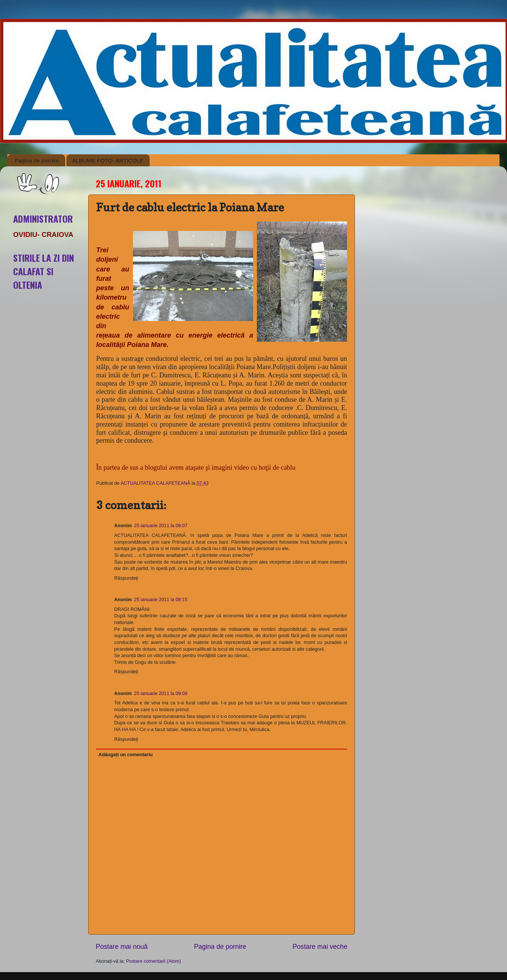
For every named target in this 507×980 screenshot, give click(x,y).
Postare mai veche (320, 947)
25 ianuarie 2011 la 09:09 (161, 694)
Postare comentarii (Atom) (154, 961)
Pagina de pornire (37, 161)
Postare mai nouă (122, 947)
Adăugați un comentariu (125, 755)
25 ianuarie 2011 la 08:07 (161, 526)
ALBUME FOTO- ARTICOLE (108, 161)
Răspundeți (126, 578)
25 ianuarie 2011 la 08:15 (161, 600)
